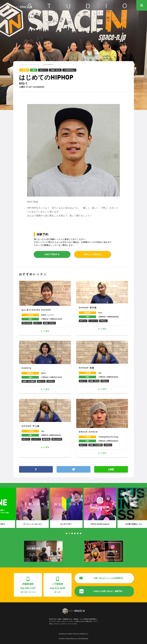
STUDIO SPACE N (19, 7)
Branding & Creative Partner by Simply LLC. (73, 634)
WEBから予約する (93, 254)
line (111, 469)
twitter (73, 469)
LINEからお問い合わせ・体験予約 (108, 591)
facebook (36, 469)
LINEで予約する (52, 254)
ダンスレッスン (35, 65)
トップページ (23, 65)
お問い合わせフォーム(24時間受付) (108, 578)
